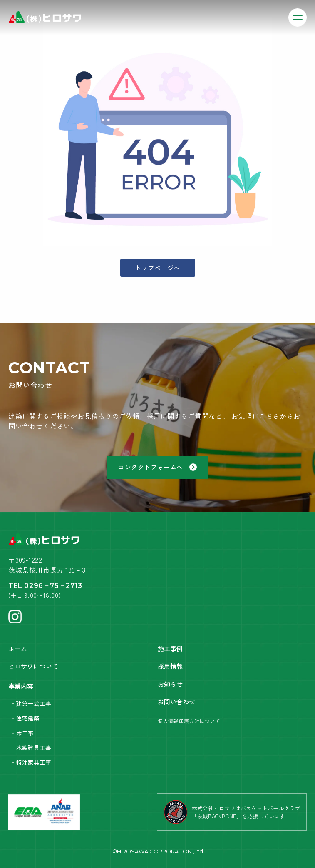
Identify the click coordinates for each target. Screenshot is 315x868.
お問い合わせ (176, 702)
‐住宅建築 (25, 718)
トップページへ (157, 268)
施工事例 (170, 649)
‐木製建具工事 (31, 748)
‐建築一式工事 (31, 703)
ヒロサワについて (33, 666)
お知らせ (170, 684)
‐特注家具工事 (31, 762)
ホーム (18, 649)
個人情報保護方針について (189, 721)
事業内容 (21, 686)
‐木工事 (22, 733)
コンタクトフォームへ (157, 467)
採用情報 (170, 666)
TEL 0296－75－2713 (45, 586)
